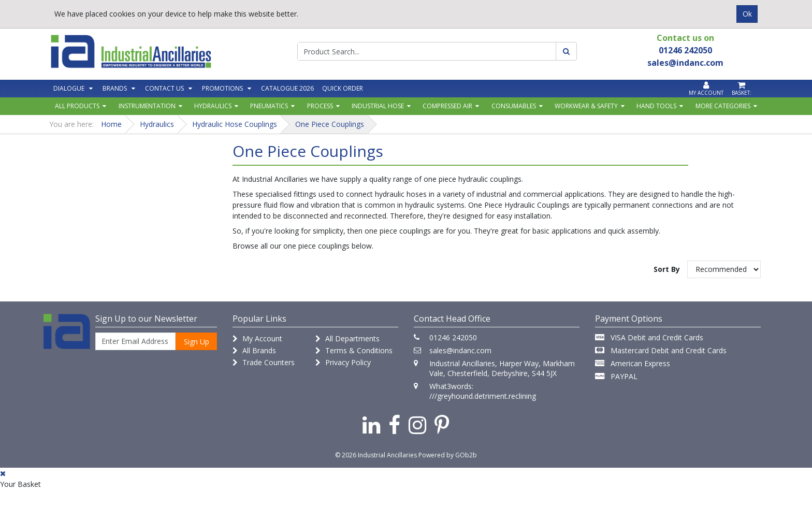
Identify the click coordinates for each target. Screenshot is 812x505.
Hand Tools (656, 106)
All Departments (347, 338)
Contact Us (164, 88)
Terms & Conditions (354, 350)
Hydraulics (213, 106)
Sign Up (197, 342)
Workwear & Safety (586, 106)
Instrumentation (147, 106)
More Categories (723, 106)
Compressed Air (447, 106)
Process (320, 106)
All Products (77, 106)
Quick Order (343, 88)
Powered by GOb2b (448, 455)
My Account (257, 338)
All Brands (254, 350)
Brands (115, 88)
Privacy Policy (343, 362)
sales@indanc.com (460, 350)
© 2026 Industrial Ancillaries (376, 455)
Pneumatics (269, 106)
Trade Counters (264, 362)
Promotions (222, 88)
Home (111, 124)
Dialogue (69, 88)
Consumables (514, 106)
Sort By (667, 269)
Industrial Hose (378, 106)
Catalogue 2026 (287, 88)
